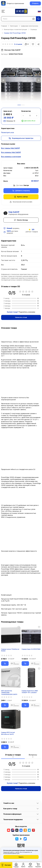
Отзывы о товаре (13, 756)
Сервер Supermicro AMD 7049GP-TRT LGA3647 (30, 692)
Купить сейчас (21, 197)
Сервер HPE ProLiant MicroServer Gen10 (8, 733)
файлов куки (16, 853)
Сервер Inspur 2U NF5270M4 (31, 649)
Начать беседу (21, 220)
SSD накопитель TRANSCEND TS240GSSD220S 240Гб (9, 692)
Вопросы (33, 756)
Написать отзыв (21, 317)
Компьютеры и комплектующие (16, 29)
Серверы (34, 29)
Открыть (35, 3)
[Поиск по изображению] (33, 19)
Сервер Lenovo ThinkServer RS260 (10, 650)
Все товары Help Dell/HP (10, 148)
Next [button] (39, 80)
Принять (21, 857)
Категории (14, 26)
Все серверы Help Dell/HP (11, 152)
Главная (4, 26)
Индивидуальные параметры (21, 138)
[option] (21, 80)
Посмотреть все (8, 132)
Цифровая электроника (30, 26)
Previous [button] (3, 80)
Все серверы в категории (11, 157)
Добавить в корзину (21, 191)
